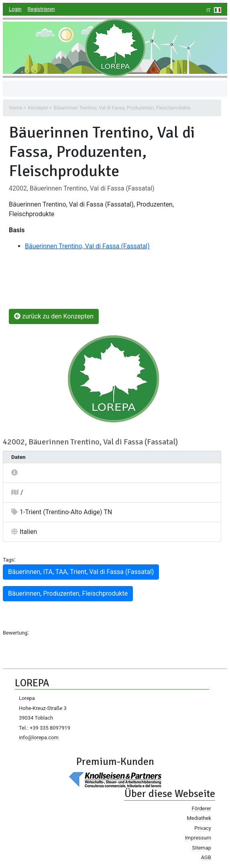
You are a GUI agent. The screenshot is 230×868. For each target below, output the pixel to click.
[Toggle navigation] (20, 89)
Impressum (198, 838)
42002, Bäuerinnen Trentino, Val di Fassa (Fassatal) (82, 188)
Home (16, 108)
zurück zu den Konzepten (54, 316)
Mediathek (199, 818)
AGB (206, 857)
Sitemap (202, 848)
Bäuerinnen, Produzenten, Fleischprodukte (68, 593)
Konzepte (38, 108)
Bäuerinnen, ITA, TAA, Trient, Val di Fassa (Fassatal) (81, 572)
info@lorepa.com (39, 737)
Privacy (203, 828)
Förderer (202, 808)
